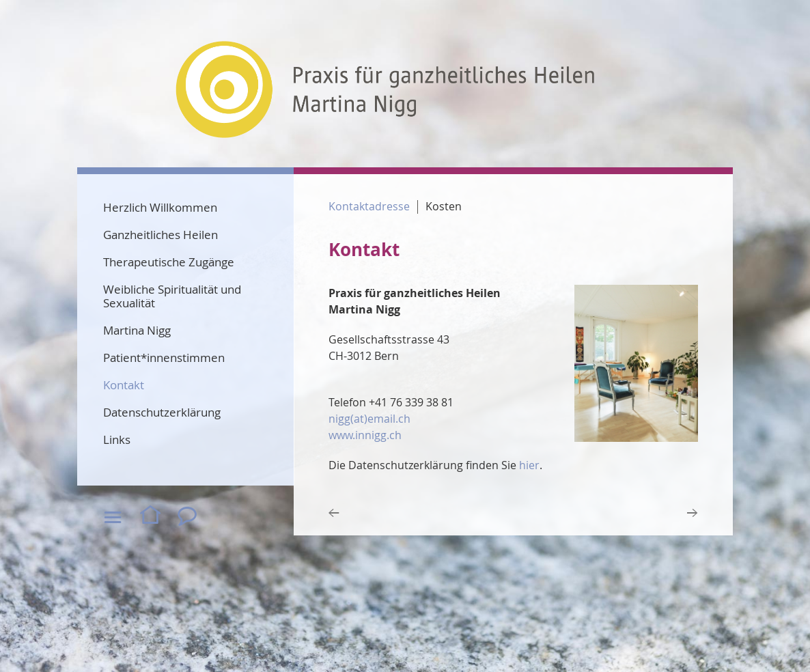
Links (117, 439)
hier (529, 465)
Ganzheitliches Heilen (160, 235)
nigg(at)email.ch (369, 419)
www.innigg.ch (365, 435)
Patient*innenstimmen (164, 358)
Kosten (444, 207)
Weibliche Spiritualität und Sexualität (172, 296)
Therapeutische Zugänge (169, 262)
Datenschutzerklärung (162, 412)
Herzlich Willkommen (160, 207)
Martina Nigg (137, 330)
